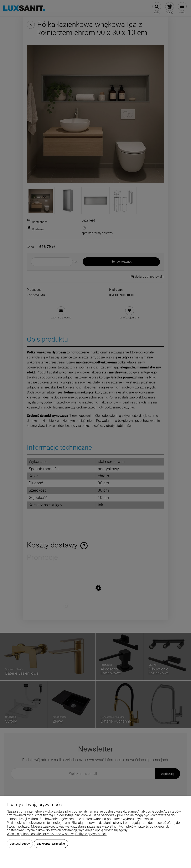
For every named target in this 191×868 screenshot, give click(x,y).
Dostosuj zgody (20, 844)
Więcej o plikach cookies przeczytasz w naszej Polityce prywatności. (57, 834)
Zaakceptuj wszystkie (51, 844)
